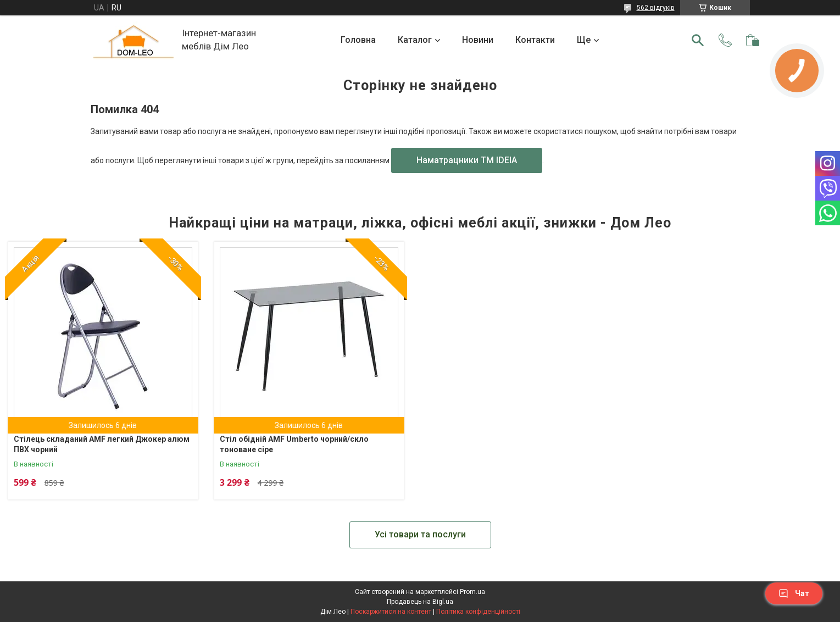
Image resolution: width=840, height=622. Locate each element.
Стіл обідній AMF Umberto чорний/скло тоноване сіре (294, 445)
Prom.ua (472, 592)
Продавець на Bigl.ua (420, 602)
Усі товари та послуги (420, 534)
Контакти (535, 40)
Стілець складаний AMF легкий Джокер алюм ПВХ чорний (102, 445)
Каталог (415, 40)
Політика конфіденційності (478, 612)
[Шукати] (698, 40)
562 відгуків (656, 8)
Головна (358, 40)
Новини (478, 40)
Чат (794, 593)
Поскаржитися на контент (391, 612)
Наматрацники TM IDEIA (467, 160)
